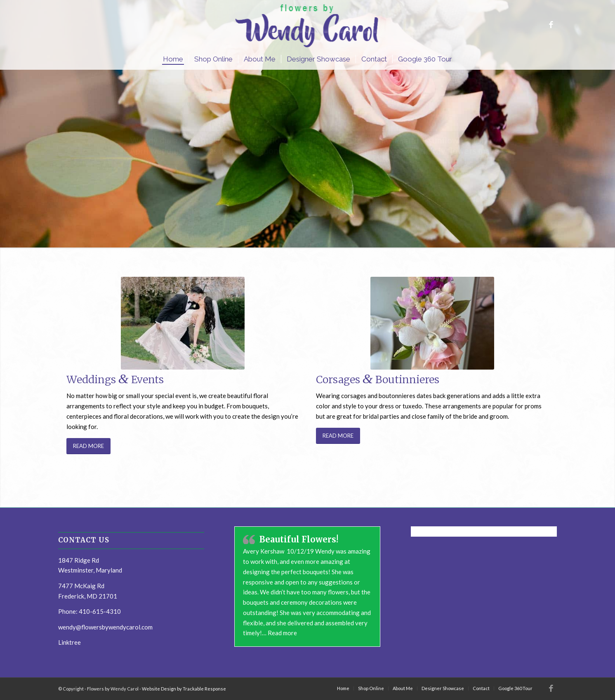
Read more (282, 633)
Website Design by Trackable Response (184, 689)
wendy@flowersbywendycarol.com (105, 627)
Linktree (70, 642)
